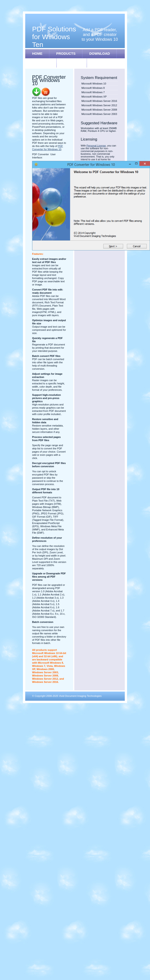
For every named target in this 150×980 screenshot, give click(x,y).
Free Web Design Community (101, 702)
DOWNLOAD (100, 53)
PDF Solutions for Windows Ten (54, 37)
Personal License (96, 146)
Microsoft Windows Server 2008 (99, 110)
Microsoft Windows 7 (93, 92)
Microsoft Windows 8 (93, 88)
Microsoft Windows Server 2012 (99, 105)
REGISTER (41, 63)
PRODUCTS (66, 53)
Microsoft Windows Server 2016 (99, 101)
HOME (37, 53)
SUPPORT (72, 63)
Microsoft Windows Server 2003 (99, 114)
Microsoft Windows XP (94, 97)
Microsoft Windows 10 (94, 84)
